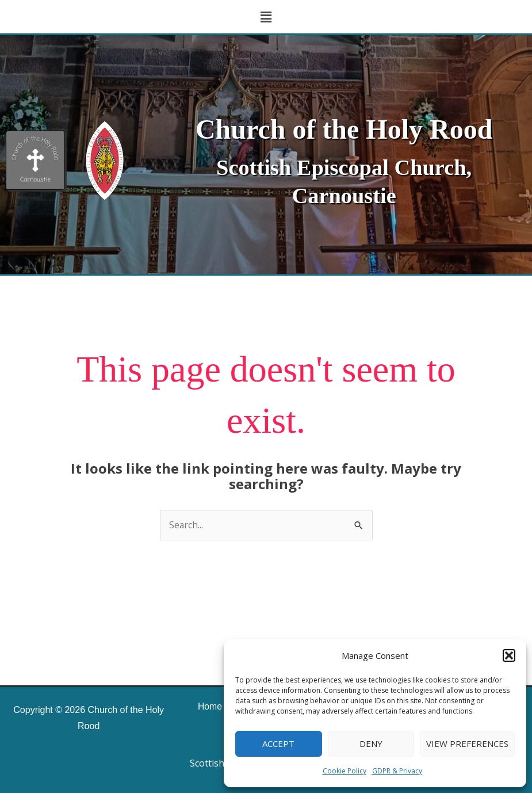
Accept (278, 744)
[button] (509, 655)
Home (209, 706)
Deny (371, 744)
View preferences (467, 744)
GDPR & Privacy (397, 771)
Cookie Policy (345, 771)
